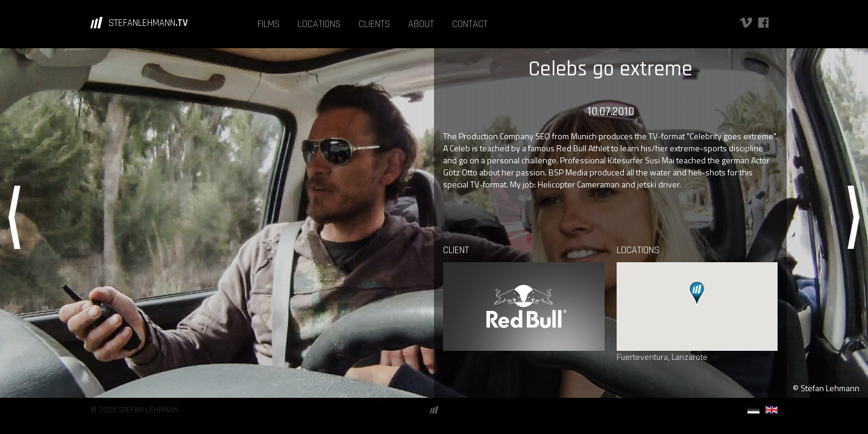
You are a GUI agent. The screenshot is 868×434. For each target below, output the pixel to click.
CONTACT (470, 24)
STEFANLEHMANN (148, 23)
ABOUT (421, 24)
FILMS (269, 24)
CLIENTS (374, 24)
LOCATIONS (319, 24)
